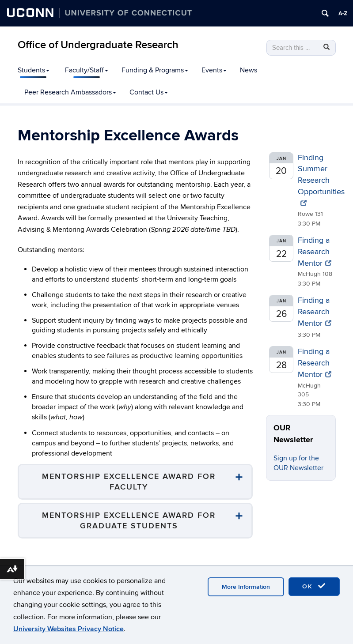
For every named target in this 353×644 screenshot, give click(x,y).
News (249, 70)
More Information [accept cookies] (246, 587)
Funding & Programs (155, 70)
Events (214, 70)
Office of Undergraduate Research (98, 45)
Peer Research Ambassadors (70, 92)
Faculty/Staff (87, 70)
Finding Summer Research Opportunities (321, 180)
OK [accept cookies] (314, 586)
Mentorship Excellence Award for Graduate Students (129, 521)
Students (34, 70)
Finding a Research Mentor (315, 252)
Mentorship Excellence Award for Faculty (129, 482)
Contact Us (149, 92)
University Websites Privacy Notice (68, 629)
